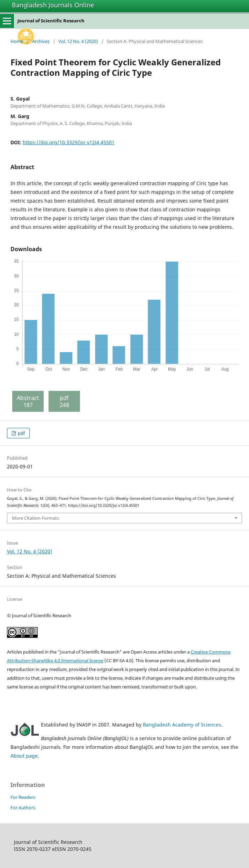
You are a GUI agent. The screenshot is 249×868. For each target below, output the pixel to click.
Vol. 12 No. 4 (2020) (78, 41)
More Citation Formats (35, 518)
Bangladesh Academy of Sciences (182, 725)
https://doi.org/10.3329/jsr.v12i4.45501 (69, 142)
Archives (41, 41)
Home (17, 41)
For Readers (23, 797)
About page (24, 756)
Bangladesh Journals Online (53, 5)
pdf (21, 433)
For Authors (23, 808)
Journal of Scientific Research (51, 21)
